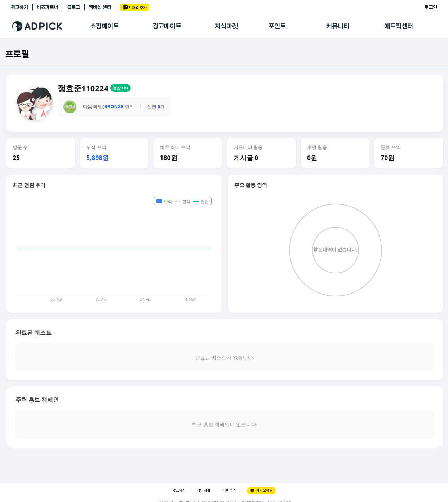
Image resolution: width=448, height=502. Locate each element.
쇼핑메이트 (105, 26)
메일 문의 (229, 490)
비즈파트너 (48, 7)
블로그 (74, 7)
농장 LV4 (121, 88)
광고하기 (19, 7)
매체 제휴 (203, 490)
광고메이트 (167, 26)
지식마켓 (226, 26)
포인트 (277, 26)
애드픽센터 (399, 26)
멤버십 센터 (100, 7)
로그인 (431, 7)
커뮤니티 (338, 26)
